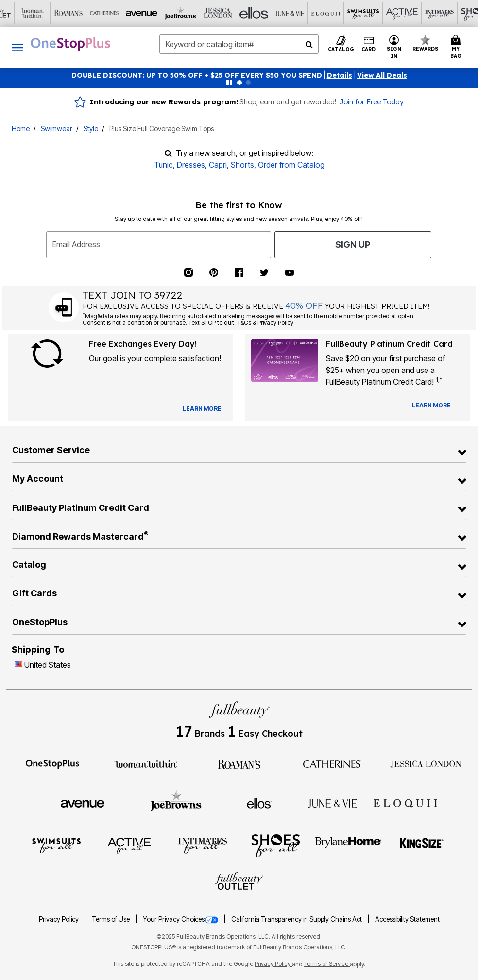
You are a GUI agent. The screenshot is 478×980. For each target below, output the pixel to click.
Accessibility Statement (407, 919)
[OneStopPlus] (52, 763)
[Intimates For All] (365, 13)
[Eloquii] (257, 13)
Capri (218, 165)
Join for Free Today (372, 102)
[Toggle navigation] (17, 47)
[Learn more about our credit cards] (431, 405)
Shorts (242, 165)
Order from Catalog (291, 165)
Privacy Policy (60, 919)
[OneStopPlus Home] (70, 44)
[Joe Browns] (113, 13)
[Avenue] (77, 13)
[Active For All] (329, 13)
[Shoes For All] (401, 13)
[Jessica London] (149, 13)
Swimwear (57, 128)
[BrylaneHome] (349, 845)
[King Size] (422, 845)
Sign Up (353, 245)
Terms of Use (111, 919)
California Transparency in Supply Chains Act (297, 919)
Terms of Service (327, 964)
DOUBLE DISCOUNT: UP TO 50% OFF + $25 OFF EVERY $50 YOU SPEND (197, 75)
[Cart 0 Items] (457, 47)
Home (21, 128)
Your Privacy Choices (181, 919)
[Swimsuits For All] (293, 13)
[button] (340, 75)
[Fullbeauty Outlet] (239, 882)
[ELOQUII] (405, 802)
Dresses (191, 165)
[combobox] (239, 44)
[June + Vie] (332, 803)
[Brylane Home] (437, 13)
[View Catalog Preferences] (202, 409)
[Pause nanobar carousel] (229, 83)
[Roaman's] (239, 763)
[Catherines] (332, 763)
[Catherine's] (41, 13)
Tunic (163, 165)
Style (91, 128)
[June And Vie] (221, 13)
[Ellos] (185, 13)
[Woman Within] (146, 763)
